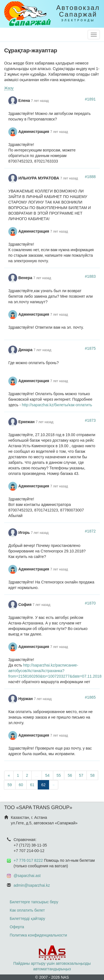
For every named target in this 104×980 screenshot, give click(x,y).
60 (21, 785)
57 (81, 775)
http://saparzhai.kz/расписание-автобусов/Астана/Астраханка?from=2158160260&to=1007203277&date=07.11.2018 (55, 671)
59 (10, 785)
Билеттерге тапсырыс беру (34, 902)
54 (47, 775)
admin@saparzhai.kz (32, 885)
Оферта (17, 927)
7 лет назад (40, 101)
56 (70, 775)
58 (92, 775)
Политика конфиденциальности (38, 935)
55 (59, 775)
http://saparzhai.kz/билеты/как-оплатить (57, 405)
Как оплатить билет (27, 910)
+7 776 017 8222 (28, 860)
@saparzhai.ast (27, 876)
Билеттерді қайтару (27, 919)
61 (32, 785)
